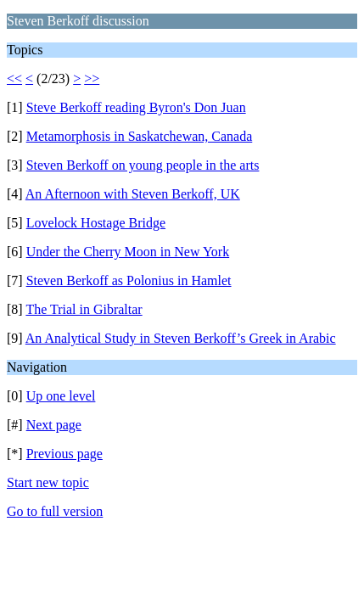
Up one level (61, 396)
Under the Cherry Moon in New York (128, 252)
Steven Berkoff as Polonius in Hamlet (129, 280)
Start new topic (48, 482)
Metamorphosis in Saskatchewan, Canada (140, 136)
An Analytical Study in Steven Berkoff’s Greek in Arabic (181, 338)
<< (14, 78)
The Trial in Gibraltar (84, 309)
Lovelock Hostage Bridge (96, 223)
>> (92, 78)
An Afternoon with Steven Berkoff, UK (133, 194)
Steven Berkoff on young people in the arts (143, 165)
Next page (54, 425)
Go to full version (55, 511)
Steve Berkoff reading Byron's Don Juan (136, 107)
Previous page (64, 454)
